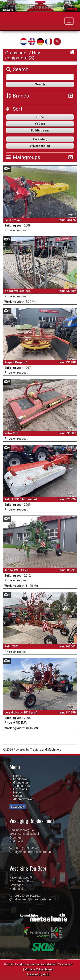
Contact (18, 796)
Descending (40, 146)
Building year (40, 130)
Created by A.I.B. (39, 974)
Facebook (18, 807)
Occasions (20, 789)
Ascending (40, 139)
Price (40, 117)
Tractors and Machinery (46, 750)
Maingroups (23, 157)
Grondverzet (21, 782)
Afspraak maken (24, 799)
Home (17, 776)
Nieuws (18, 792)
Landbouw (20, 779)
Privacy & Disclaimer (39, 969)
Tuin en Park (22, 786)
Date (40, 124)
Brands (18, 96)
